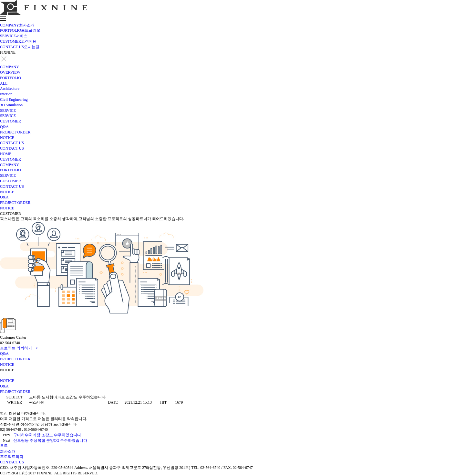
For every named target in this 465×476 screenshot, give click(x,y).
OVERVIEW (10, 72)
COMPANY (17, 25)
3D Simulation (11, 105)
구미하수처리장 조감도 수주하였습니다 (47, 435)
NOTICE (7, 138)
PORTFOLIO (20, 30)
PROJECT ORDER (15, 132)
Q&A (4, 127)
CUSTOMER (18, 41)
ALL (4, 83)
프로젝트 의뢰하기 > (19, 348)
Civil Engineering (14, 100)
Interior (6, 94)
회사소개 (8, 451)
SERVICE (14, 36)
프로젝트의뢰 (12, 457)
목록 (4, 446)
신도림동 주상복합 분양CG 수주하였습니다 (50, 440)
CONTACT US (20, 47)
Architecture (10, 89)
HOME (6, 154)
